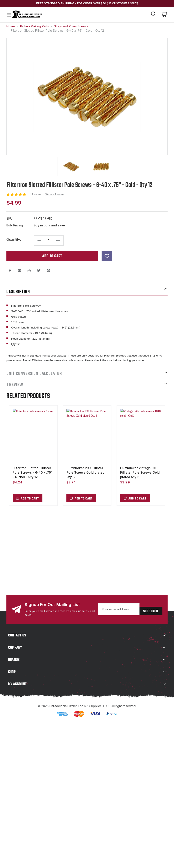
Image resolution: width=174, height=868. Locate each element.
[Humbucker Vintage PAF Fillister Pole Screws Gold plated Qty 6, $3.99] (141, 436)
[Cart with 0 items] (165, 15)
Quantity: (14, 239)
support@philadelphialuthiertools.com (47, 540)
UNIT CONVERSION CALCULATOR (87, 373)
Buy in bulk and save (49, 225)
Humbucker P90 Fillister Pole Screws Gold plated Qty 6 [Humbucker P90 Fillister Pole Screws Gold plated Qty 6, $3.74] (85, 472)
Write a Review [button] (55, 194)
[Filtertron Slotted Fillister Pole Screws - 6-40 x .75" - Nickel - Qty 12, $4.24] (33, 436)
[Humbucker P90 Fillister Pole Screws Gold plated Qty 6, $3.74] (87, 436)
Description (87, 291)
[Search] (154, 15)
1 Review (36, 194)
